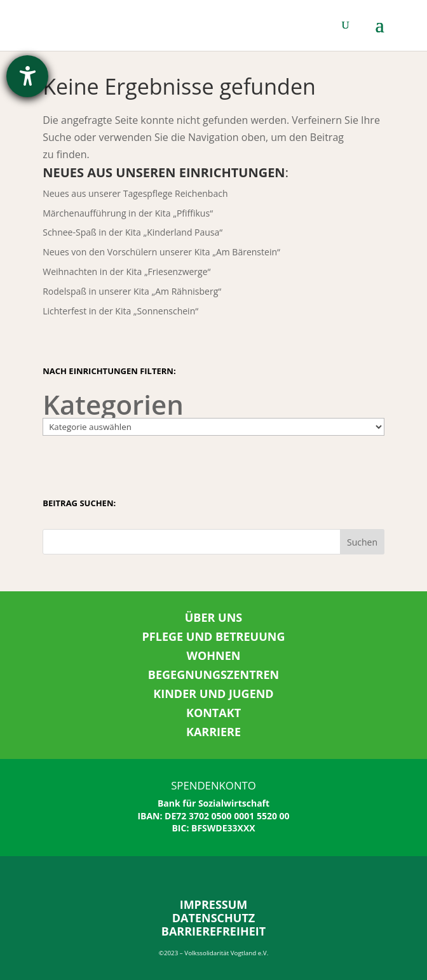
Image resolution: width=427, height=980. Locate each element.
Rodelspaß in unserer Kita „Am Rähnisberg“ (132, 291)
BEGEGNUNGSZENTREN (213, 675)
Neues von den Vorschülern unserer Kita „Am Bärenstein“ (161, 252)
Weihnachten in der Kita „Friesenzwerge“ (126, 272)
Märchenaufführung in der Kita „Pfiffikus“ (128, 213)
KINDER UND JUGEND (213, 694)
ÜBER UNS (214, 617)
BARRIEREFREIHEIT (213, 931)
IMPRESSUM (214, 904)
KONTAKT (213, 713)
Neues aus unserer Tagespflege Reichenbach (135, 193)
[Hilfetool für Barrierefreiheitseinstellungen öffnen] (27, 76)
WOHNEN (214, 655)
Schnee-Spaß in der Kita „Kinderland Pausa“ (132, 232)
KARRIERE (213, 732)
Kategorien (113, 404)
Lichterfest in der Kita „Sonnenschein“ (120, 311)
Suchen (362, 542)
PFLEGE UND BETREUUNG (214, 636)
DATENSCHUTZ (214, 918)
